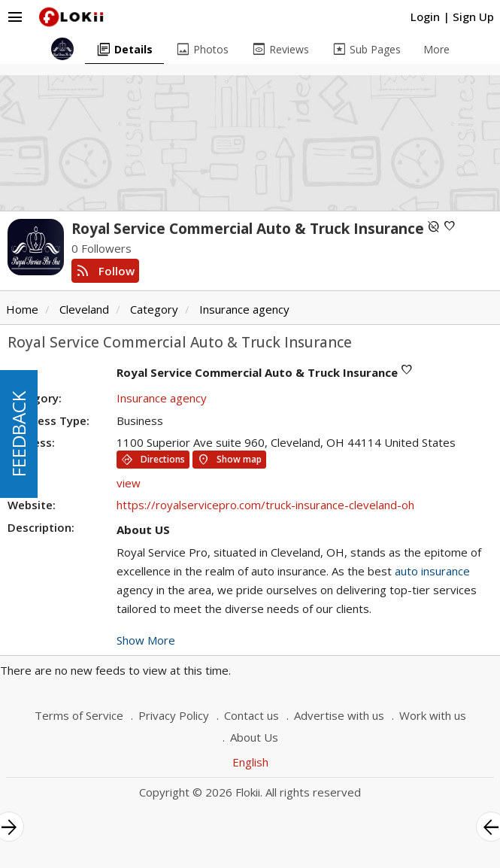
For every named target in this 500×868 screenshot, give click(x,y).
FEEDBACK (18, 434)
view (129, 483)
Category (154, 309)
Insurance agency (244, 309)
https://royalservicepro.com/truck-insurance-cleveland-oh (265, 505)
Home (22, 309)
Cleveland (84, 309)
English (250, 762)
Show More (146, 640)
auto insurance (432, 571)
